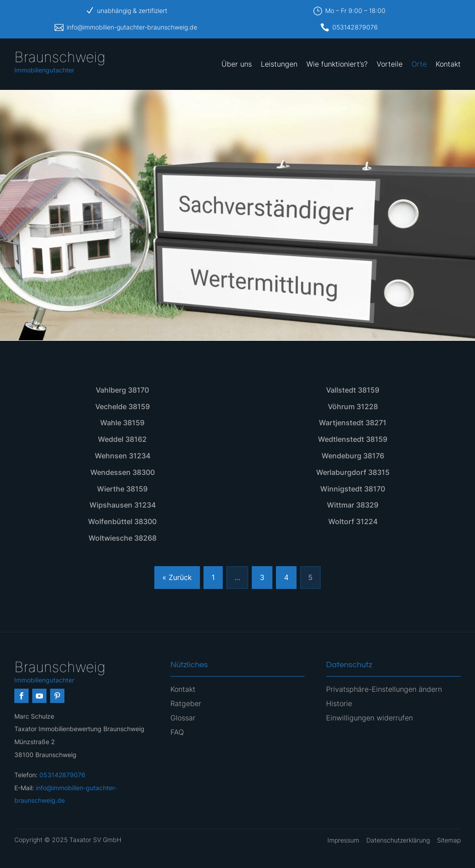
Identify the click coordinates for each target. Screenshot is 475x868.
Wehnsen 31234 (123, 456)
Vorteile (390, 64)
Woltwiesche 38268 (123, 538)
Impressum (343, 840)
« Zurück (177, 577)
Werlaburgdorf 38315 (353, 472)
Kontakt (448, 64)
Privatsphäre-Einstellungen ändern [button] (384, 689)
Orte (419, 64)
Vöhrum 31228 (353, 406)
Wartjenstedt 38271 (353, 423)
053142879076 (355, 27)
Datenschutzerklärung (398, 840)
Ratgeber (186, 703)
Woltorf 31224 (353, 521)
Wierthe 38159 (122, 489)
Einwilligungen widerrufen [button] (369, 718)
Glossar (183, 718)
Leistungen (279, 64)
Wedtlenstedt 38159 (353, 439)
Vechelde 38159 (123, 406)
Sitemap (449, 840)
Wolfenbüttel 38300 (122, 521)
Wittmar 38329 (353, 505)
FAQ (177, 732)
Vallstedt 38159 (353, 390)
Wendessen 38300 (123, 472)
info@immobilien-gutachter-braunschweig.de (132, 27)
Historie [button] (339, 703)
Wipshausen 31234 (123, 505)
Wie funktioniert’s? (337, 64)
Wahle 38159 (122, 423)
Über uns (237, 64)
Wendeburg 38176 (353, 456)
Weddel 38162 (122, 439)
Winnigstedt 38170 (353, 489)
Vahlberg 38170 (122, 390)
